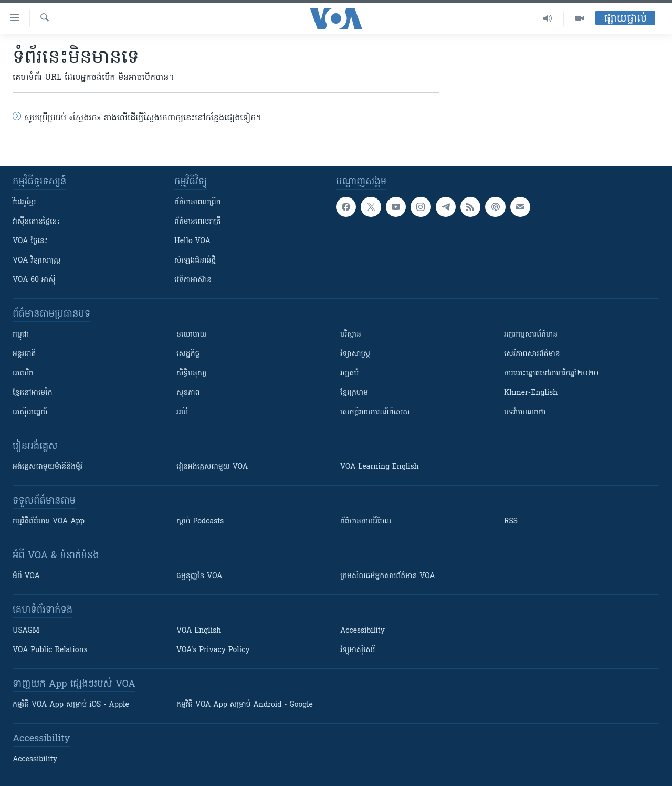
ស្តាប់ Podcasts (200, 522)
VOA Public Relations (50, 650)
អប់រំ (182, 412)
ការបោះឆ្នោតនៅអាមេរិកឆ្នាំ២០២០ (551, 374)
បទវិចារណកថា (525, 412)
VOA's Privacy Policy (213, 650)
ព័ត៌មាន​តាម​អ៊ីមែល (366, 522)
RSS (511, 522)
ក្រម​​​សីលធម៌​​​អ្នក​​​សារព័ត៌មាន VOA (388, 576)
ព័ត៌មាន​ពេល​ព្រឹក (198, 202)
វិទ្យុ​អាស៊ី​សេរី (358, 650)
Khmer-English (531, 393)
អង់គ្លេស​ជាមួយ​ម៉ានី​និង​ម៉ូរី (48, 467)
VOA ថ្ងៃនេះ (30, 241)
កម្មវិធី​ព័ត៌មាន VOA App (49, 522)
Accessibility (363, 631)
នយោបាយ (192, 335)
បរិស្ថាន (351, 335)
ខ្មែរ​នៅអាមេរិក (33, 393)
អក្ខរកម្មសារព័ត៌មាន (531, 335)
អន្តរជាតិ (24, 354)
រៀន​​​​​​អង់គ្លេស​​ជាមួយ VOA (212, 467)
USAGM (26, 631)
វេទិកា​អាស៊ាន (193, 280)
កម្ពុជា (21, 335)
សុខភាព (188, 393)
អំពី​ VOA (26, 576)
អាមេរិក (23, 374)
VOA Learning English (380, 467)
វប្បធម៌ (349, 374)
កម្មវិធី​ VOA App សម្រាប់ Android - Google (245, 705)
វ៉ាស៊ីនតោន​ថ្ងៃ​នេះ (36, 222)
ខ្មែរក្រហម (354, 393)
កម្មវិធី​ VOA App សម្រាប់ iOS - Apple (71, 705)
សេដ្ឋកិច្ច (188, 354)
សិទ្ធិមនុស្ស (192, 374)
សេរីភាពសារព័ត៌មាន (532, 354)
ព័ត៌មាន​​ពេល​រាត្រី (198, 222)
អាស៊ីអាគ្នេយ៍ (30, 412)
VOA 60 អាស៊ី (34, 280)
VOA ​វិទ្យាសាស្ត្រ (36, 261)
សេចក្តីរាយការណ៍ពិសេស (375, 412)
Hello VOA (192, 241)
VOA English (199, 631)
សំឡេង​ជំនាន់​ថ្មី (195, 261)
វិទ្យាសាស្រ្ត (355, 354)
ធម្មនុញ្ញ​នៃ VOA (199, 576)
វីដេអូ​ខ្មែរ (24, 202)
